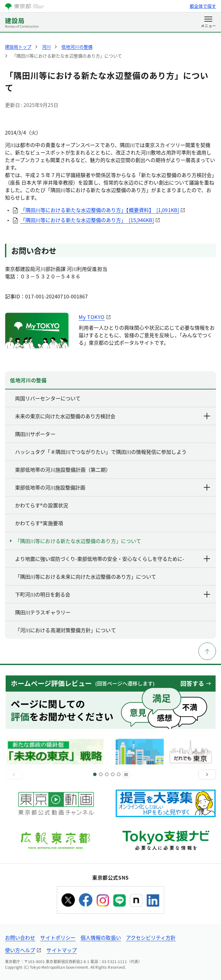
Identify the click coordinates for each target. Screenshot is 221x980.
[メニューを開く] (208, 23)
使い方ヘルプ (20, 950)
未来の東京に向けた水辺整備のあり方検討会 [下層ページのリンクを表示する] (113, 416)
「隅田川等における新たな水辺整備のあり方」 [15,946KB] (87, 220)
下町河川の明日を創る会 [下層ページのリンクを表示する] (113, 594)
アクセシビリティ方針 (151, 937)
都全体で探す (203, 6)
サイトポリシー (58, 937)
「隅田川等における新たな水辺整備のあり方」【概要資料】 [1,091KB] (100, 210)
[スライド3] (101, 774)
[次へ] (207, 774)
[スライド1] (95, 774)
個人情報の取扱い (101, 937)
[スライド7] (113, 774)
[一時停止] (126, 774)
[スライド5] (107, 774)
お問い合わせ (20, 937)
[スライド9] (119, 774)
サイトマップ (61, 950)
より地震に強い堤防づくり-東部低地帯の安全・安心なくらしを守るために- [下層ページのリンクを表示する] (113, 559)
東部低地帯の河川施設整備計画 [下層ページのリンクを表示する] (113, 487)
